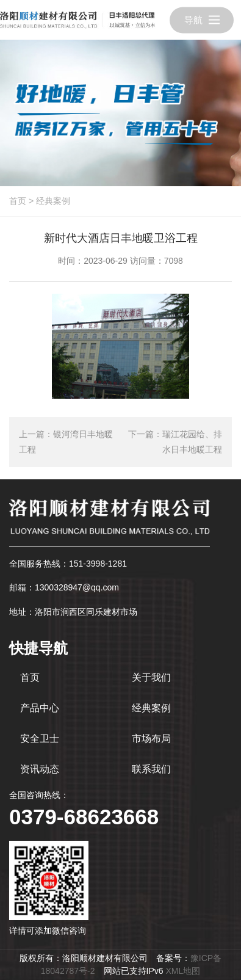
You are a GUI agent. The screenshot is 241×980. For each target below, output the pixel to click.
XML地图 (183, 971)
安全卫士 (40, 739)
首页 (18, 201)
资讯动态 (40, 769)
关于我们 (151, 677)
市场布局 (151, 739)
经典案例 (53, 201)
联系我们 (151, 769)
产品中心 (40, 708)
